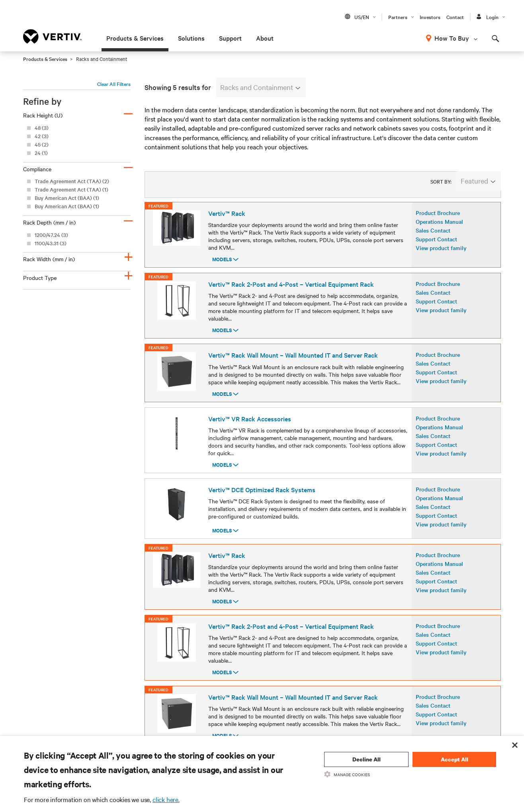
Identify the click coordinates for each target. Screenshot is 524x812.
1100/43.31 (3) (51, 243)
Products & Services (135, 38)
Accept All (455, 759)
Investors (430, 17)
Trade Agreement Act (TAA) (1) (71, 189)
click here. (166, 799)
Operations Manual (439, 228)
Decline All (367, 759)
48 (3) (42, 128)
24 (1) (41, 153)
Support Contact (436, 246)
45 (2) (42, 144)
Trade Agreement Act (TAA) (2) (72, 181)
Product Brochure (438, 219)
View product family (441, 254)
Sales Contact (433, 237)
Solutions (191, 38)
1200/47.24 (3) (51, 235)
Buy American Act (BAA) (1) (67, 198)
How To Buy (452, 38)
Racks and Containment (260, 87)
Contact (455, 17)
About (265, 38)
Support (230, 38)
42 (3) (42, 136)
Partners (398, 17)
